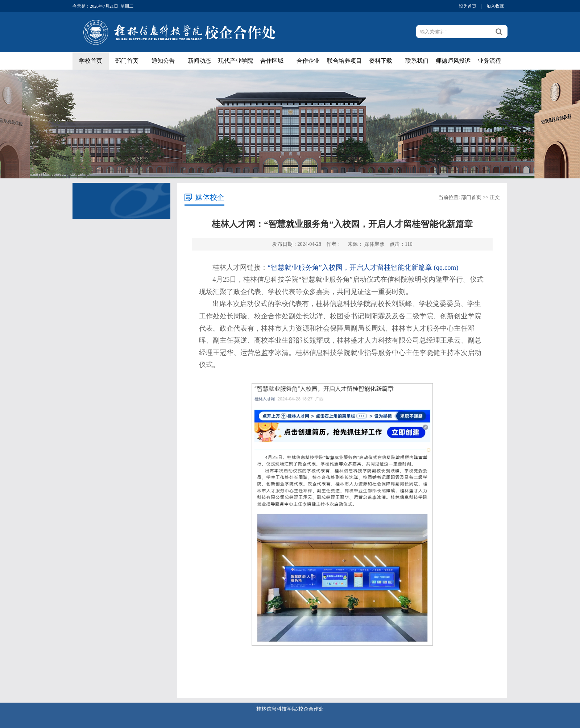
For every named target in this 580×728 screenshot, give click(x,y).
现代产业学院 (236, 61)
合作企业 (308, 61)
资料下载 (381, 61)
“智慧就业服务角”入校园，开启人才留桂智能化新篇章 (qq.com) (363, 267)
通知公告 (163, 61)
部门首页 (127, 61)
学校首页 (91, 61)
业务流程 (489, 61)
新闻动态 (199, 61)
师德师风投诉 (453, 61)
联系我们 (417, 61)
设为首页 (468, 6)
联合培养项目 (344, 61)
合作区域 (272, 61)
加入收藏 (495, 6)
